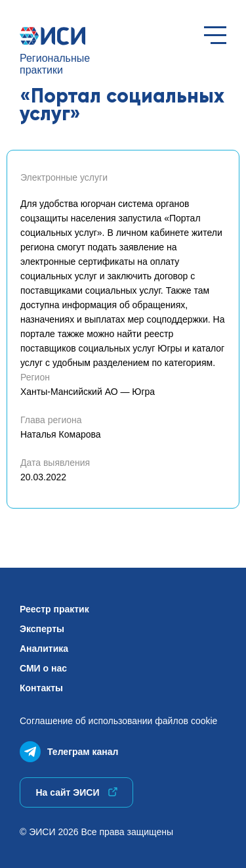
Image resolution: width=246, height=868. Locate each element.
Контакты (41, 688)
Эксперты (42, 629)
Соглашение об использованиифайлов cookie (118, 721)
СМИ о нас (43, 668)
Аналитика (44, 649)
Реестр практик (54, 609)
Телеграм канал (69, 749)
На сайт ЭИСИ (76, 792)
